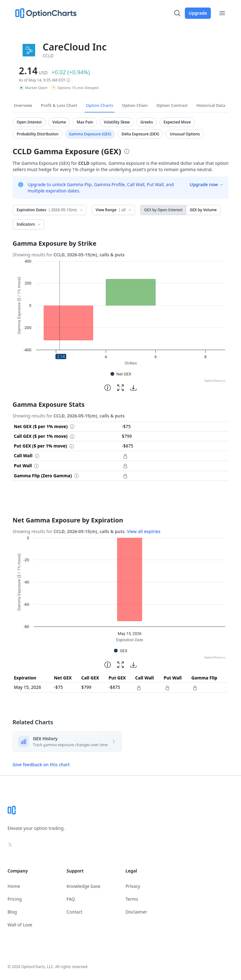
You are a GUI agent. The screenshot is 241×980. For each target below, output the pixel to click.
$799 (86, 687)
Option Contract (172, 105)
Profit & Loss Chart (59, 105)
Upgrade (198, 13)
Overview (23, 105)
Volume (59, 122)
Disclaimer (136, 912)
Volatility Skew (117, 122)
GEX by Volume (203, 210)
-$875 (114, 687)
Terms (132, 899)
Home (14, 886)
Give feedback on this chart (41, 765)
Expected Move (177, 122)
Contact (75, 912)
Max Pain (85, 122)
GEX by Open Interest (163, 210)
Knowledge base (83, 886)
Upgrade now (206, 184)
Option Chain (135, 105)
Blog (12, 912)
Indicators (29, 224)
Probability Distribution (37, 134)
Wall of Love (20, 925)
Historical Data (211, 105)
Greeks (147, 122)
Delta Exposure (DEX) (140, 134)
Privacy (133, 886)
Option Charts (100, 105)
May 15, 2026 (27, 687)
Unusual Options (185, 134)
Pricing (15, 899)
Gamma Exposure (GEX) (90, 134)
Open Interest (29, 122)
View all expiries (144, 531)
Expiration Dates (50, 210)
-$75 (59, 687)
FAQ (71, 899)
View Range (114, 210)
